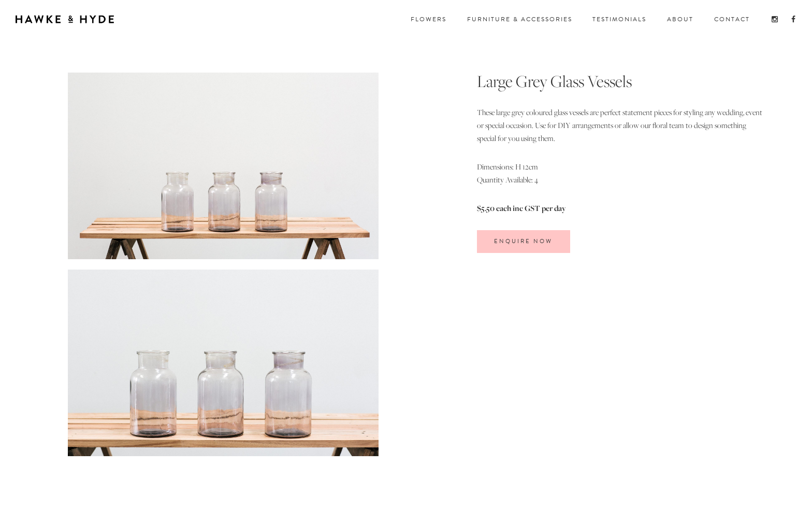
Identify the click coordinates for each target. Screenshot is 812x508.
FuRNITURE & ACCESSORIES (520, 19)
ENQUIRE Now (523, 241)
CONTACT (732, 19)
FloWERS (429, 19)
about (680, 19)
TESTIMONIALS (619, 19)
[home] (65, 17)
